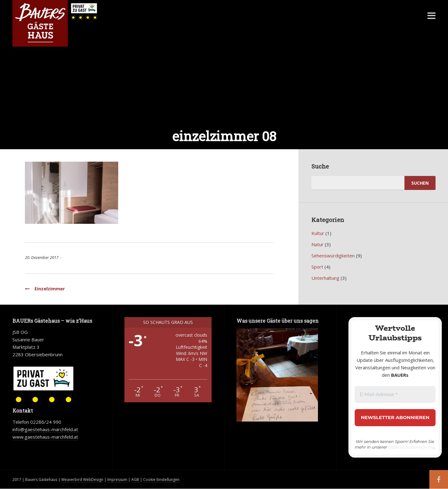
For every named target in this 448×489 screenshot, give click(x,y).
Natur (317, 244)
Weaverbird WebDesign (82, 480)
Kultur (318, 233)
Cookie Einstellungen (161, 480)
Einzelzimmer (45, 288)
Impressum (117, 480)
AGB (136, 480)
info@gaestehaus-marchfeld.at (45, 429)
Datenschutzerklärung (411, 447)
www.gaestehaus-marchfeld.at (45, 437)
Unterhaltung (325, 278)
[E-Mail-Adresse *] (395, 395)
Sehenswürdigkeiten (333, 256)
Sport (317, 267)
